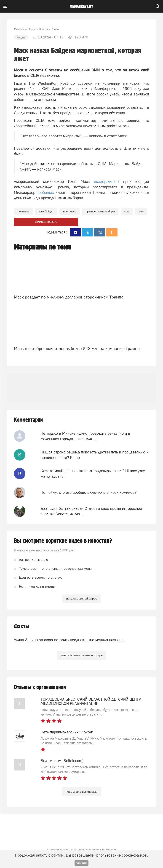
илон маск (69, 211)
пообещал (45, 193)
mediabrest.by (81, 7)
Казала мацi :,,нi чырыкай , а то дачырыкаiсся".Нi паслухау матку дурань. (93, 474)
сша (127, 211)
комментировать (46, 222)
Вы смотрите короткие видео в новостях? (63, 541)
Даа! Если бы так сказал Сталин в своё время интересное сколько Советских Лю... (91, 511)
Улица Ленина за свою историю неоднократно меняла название (70, 640)
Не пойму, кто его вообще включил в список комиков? (89, 492)
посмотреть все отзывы (81, 792)
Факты (21, 627)
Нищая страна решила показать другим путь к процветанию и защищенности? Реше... (95, 455)
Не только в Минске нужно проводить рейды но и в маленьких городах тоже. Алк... (85, 436)
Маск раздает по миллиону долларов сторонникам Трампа (69, 297)
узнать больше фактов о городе (81, 655)
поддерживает (107, 182)
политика (23, 211)
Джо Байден (46, 211)
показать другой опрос (81, 598)
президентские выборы (100, 211)
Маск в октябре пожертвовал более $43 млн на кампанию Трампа (77, 349)
